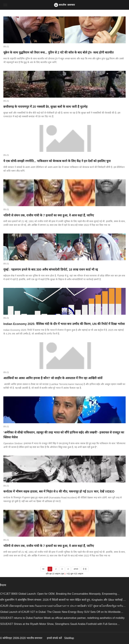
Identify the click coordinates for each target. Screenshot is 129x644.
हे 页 (85, 569)
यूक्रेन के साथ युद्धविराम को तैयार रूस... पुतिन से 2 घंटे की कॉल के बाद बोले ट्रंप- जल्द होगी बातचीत (58, 53)
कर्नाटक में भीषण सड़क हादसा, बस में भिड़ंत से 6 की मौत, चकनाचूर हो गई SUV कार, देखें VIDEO (59, 492)
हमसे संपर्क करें (54, 638)
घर (43, 569)
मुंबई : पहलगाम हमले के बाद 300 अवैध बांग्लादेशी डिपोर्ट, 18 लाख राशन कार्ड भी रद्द (51, 270)
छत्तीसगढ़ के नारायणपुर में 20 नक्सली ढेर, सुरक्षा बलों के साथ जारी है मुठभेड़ (45, 107)
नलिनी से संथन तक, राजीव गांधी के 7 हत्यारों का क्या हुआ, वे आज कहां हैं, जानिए (49, 215)
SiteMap (69, 638)
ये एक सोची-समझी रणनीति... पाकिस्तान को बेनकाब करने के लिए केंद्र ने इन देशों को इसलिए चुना (57, 161)
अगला (76, 569)
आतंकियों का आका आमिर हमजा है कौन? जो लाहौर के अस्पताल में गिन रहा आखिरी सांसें (53, 378)
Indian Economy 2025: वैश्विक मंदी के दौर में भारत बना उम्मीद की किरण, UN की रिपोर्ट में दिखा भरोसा (64, 324)
